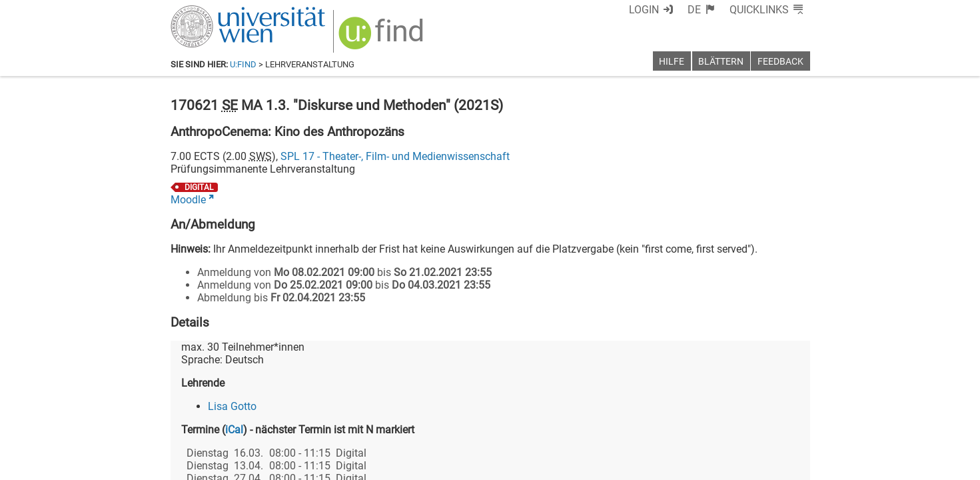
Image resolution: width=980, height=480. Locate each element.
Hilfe (672, 62)
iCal (234, 430)
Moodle (188, 200)
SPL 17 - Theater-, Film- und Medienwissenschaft (395, 156)
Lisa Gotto (232, 406)
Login (644, 10)
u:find (243, 64)
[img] (383, 38)
